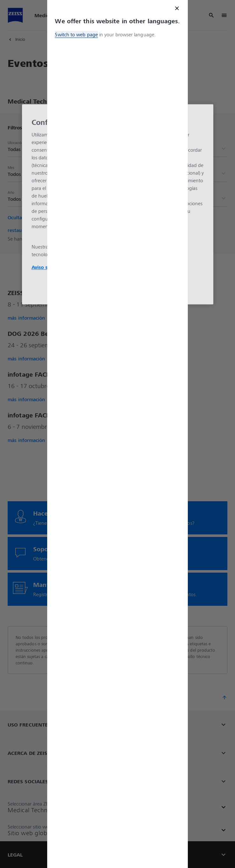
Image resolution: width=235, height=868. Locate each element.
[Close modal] (177, 8)
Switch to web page (76, 34)
